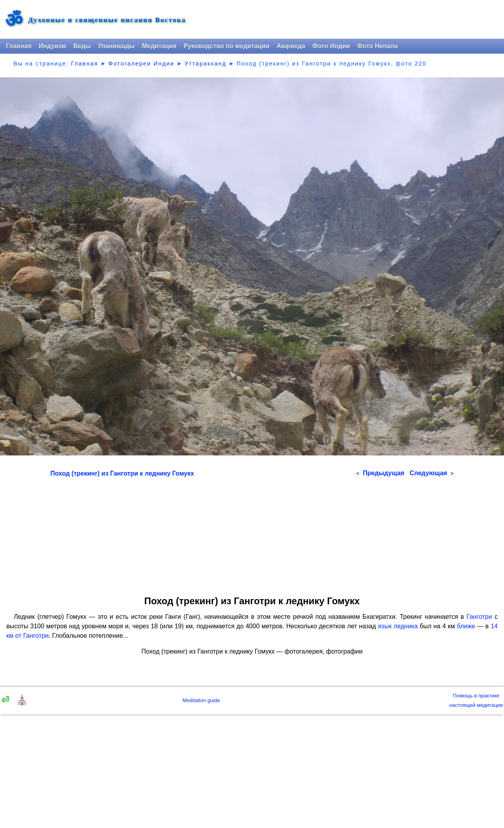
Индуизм (52, 46)
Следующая (431, 473)
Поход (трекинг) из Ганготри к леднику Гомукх (122, 473)
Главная (19, 46)
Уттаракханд (205, 64)
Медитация (159, 46)
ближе (466, 626)
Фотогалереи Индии (141, 64)
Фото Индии (331, 46)
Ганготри (479, 617)
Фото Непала (378, 46)
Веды (82, 46)
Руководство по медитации (226, 46)
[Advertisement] (252, 534)
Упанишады (116, 46)
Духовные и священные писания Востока (107, 20)
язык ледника (398, 626)
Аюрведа (291, 46)
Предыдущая (380, 473)
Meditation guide (201, 700)
